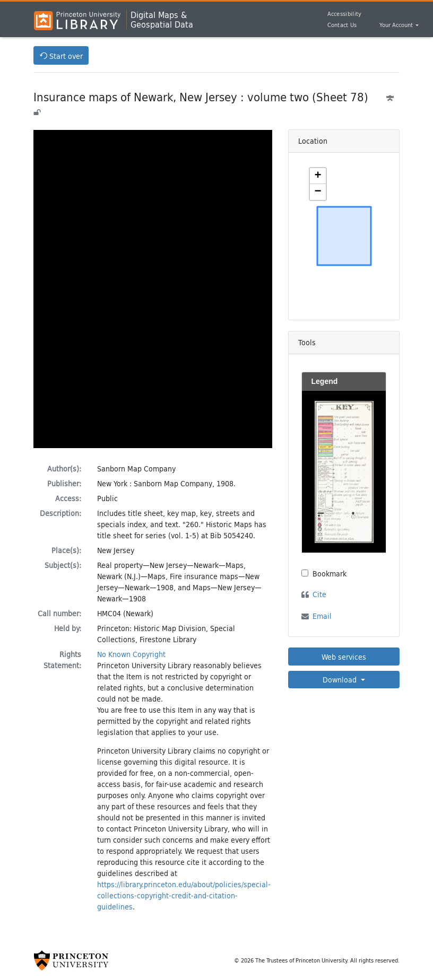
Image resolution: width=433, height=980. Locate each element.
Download (341, 680)
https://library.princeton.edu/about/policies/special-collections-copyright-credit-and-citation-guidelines (184, 895)
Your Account (397, 25)
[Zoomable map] (344, 236)
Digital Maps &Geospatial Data (162, 20)
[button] (318, 176)
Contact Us (342, 25)
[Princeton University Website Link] (71, 960)
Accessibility (345, 14)
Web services (344, 657)
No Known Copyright (131, 654)
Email (322, 616)
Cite (319, 594)
